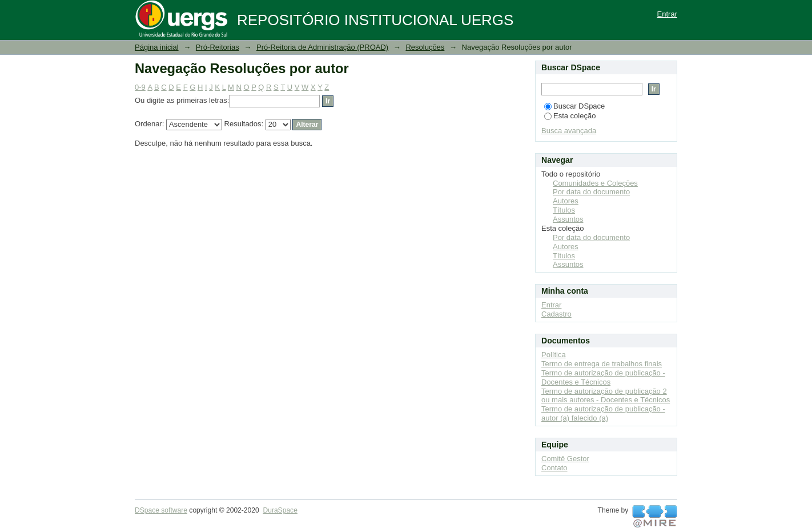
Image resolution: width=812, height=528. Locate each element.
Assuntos (568, 219)
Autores (566, 201)
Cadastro (556, 314)
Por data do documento (591, 192)
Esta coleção (570, 116)
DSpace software (161, 510)
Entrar (667, 14)
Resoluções (425, 47)
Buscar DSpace (574, 106)
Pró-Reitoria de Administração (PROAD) (322, 47)
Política (554, 355)
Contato (554, 468)
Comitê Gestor (565, 459)
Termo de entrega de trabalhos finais (602, 364)
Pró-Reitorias (218, 47)
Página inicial (157, 47)
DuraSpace (280, 510)
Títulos (564, 210)
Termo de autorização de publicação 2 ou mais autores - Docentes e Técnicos (606, 396)
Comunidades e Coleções (595, 183)
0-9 (140, 87)
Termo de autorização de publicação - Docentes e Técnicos (603, 377)
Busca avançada (569, 131)
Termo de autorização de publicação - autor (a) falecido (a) (603, 413)
